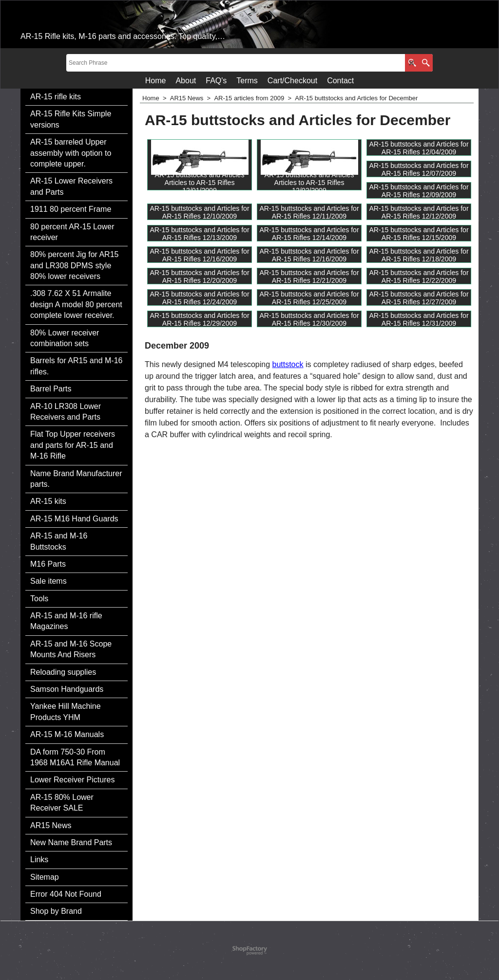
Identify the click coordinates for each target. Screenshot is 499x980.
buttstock (288, 364)
